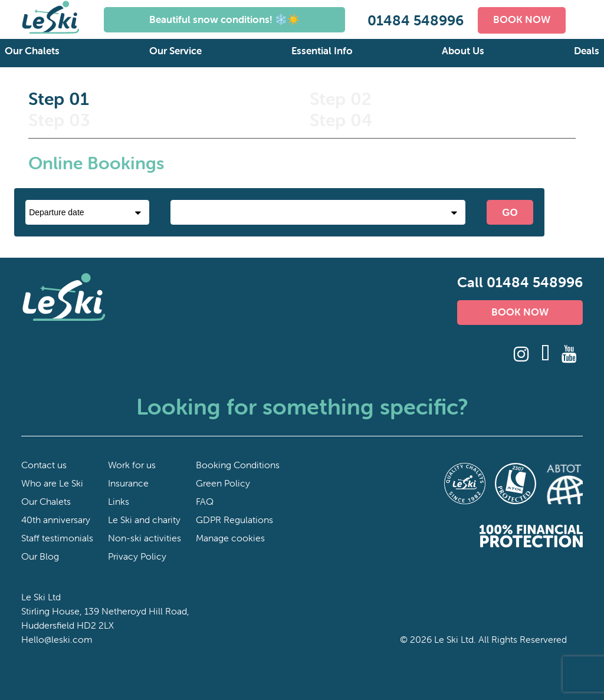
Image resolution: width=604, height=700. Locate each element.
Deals (587, 51)
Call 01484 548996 (520, 282)
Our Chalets (32, 51)
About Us (463, 51)
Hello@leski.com (57, 639)
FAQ (205, 501)
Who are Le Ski (52, 483)
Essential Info (322, 51)
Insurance (128, 483)
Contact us (44, 465)
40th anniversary (56, 520)
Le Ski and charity (144, 520)
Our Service (175, 51)
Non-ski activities (145, 538)
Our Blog (40, 556)
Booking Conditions (238, 465)
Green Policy (223, 483)
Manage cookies (230, 538)
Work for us (132, 465)
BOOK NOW (522, 19)
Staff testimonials (57, 538)
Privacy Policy (137, 556)
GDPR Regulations (234, 520)
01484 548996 (416, 20)
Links (119, 501)
